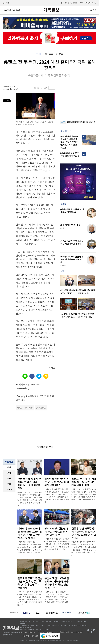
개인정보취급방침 (62, 632)
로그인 (94, 3)
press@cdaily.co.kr (10, 89)
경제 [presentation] (9, 473)
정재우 (63, 265)
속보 (63, 122)
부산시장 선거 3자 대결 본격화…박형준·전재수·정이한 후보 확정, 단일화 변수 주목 (57, 583)
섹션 (6, 3)
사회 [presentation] (9, 478)
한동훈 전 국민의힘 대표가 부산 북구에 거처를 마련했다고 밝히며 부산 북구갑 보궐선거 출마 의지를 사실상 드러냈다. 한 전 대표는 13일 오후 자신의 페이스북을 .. (84, 548)
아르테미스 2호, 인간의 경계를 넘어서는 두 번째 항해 (72, 259)
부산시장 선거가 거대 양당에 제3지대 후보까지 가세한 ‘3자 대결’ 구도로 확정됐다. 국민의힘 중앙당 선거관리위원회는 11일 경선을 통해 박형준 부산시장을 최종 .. (57, 598)
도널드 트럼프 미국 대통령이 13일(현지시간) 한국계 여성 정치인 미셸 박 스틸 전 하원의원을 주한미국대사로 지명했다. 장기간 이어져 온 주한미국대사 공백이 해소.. (84, 496)
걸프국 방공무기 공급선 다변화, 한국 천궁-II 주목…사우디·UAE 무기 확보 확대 (30, 583)
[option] (69, 285)
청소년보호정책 (77, 632)
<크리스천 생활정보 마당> (45, 447)
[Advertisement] (78, 101)
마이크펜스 (41, 408)
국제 (38, 54)
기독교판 (66, 3)
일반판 (75, 3)
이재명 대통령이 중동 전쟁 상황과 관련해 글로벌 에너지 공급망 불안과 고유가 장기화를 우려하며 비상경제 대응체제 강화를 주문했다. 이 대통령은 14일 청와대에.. (57, 496)
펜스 (20, 408)
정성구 (63, 228)
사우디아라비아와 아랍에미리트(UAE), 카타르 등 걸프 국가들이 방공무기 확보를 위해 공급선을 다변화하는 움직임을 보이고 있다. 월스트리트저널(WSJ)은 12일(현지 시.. (30, 598)
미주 (81, 3)
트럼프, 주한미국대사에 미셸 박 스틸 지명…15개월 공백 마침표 (84, 482)
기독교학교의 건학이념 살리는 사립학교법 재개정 (72, 242)
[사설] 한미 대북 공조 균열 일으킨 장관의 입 (70, 155)
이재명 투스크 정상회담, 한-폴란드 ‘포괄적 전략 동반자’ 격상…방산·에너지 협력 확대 (30, 533)
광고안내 (32, 632)
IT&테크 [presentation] (9, 490)
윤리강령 (35, 636)
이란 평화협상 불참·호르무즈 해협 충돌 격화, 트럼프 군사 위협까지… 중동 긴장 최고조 (69, 142)
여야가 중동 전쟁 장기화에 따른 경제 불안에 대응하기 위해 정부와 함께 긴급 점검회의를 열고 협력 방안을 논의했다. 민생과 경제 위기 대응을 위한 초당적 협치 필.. (30, 499)
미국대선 (29, 408)
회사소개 (23, 632)
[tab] (9, 467)
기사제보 (50, 632)
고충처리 (26, 636)
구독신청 (88, 3)
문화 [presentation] (9, 484)
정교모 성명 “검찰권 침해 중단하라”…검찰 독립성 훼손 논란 (56, 532)
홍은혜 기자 (14, 87)
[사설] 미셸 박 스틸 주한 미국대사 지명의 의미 (72, 211)
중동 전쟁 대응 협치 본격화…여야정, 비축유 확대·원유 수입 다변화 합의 (29, 484)
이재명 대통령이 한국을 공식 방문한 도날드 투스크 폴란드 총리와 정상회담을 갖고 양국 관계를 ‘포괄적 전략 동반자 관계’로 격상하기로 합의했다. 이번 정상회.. (30, 547)
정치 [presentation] (9, 467)
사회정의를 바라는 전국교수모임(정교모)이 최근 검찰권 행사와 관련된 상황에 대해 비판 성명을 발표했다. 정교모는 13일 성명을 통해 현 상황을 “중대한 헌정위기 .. (57, 544)
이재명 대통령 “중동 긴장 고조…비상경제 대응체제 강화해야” (57, 482)
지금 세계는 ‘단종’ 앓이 (70, 225)
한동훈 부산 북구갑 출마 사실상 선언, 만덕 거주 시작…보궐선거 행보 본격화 (84, 533)
